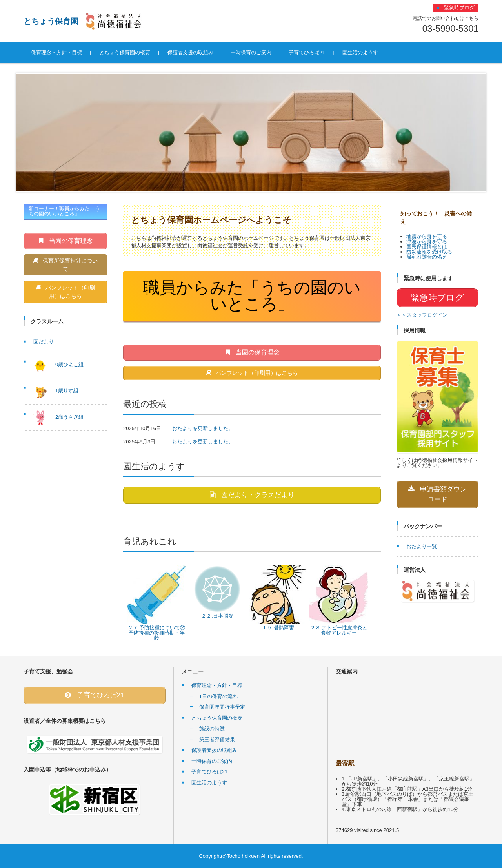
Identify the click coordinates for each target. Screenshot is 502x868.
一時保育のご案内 (252, 52)
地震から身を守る (427, 236)
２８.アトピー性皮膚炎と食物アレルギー (339, 631)
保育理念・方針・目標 (58, 52)
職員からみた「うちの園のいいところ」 (252, 296)
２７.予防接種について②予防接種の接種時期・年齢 (157, 633)
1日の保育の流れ (218, 696)
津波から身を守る (427, 242)
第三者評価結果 (217, 739)
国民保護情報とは (427, 247)
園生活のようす (361, 52)
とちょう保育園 (51, 21)
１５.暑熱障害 (278, 628)
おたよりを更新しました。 (203, 428)
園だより (44, 342)
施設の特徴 (212, 729)
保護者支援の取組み (192, 52)
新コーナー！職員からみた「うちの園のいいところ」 (64, 211)
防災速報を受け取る (429, 252)
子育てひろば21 (308, 52)
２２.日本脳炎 (217, 616)
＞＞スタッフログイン (422, 315)
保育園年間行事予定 (222, 707)
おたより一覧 (422, 546)
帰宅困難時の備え (427, 257)
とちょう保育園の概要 (126, 52)
